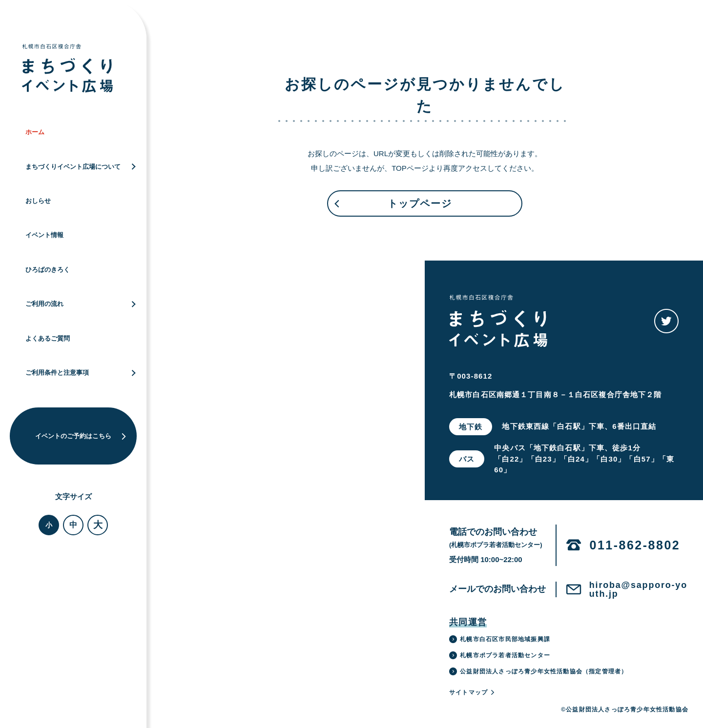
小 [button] (49, 525)
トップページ (393, 207)
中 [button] (73, 525)
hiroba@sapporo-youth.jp (638, 589)
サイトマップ (472, 692)
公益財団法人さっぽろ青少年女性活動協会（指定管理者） (538, 671)
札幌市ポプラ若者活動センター (500, 655)
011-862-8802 (635, 545)
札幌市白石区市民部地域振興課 (500, 639)
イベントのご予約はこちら (81, 436)
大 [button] (98, 525)
